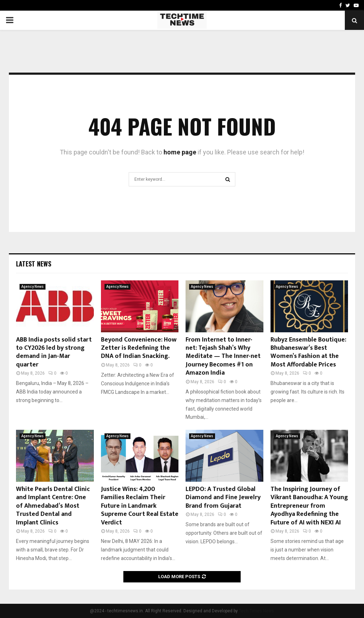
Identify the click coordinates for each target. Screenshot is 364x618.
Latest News (34, 264)
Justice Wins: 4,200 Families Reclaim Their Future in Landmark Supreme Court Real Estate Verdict (140, 506)
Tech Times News (256, 611)
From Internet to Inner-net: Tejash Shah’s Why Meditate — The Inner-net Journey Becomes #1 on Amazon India (223, 356)
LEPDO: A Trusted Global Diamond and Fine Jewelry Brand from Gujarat (223, 498)
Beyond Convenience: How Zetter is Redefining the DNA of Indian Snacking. (139, 348)
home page (180, 152)
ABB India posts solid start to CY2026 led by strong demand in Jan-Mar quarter (54, 352)
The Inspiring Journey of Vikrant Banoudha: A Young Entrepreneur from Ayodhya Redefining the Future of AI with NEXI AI (309, 506)
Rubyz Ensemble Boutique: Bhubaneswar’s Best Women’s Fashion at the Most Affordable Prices (308, 352)
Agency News (33, 287)
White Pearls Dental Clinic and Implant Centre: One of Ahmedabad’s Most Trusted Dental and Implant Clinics (53, 506)
